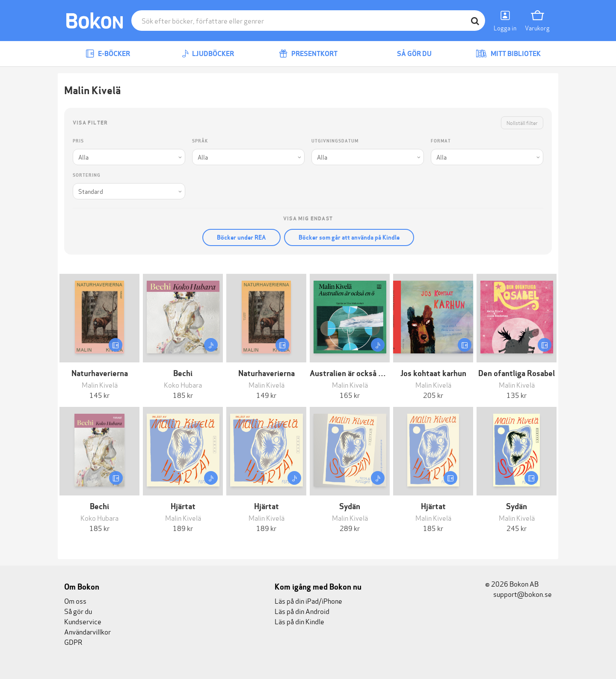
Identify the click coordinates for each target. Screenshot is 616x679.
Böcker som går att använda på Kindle (349, 237)
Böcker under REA (241, 237)
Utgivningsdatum (335, 141)
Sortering (87, 175)
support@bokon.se (518, 594)
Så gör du (408, 54)
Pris (78, 141)
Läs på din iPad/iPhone (308, 600)
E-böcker (108, 54)
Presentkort (308, 54)
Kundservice (83, 621)
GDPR (73, 642)
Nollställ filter (522, 123)
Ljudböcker (208, 54)
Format (441, 141)
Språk (200, 141)
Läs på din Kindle (299, 621)
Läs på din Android (302, 611)
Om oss (75, 600)
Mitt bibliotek (508, 54)
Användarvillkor (87, 631)
